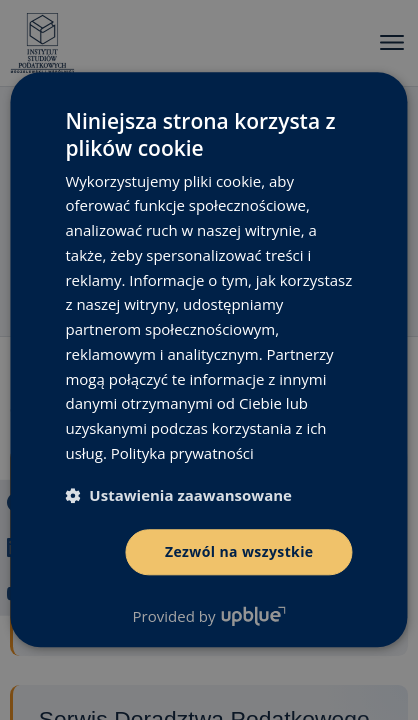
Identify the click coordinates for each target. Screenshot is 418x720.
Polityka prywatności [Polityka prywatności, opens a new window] (182, 453)
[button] (178, 495)
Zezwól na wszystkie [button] (239, 551)
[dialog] (209, 360)
